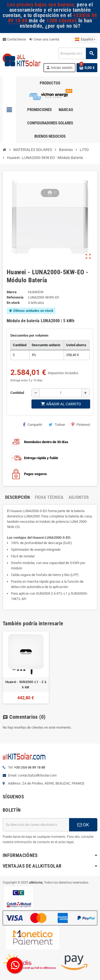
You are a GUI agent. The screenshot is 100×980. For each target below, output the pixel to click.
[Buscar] (78, 53)
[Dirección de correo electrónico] (36, 825)
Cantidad (17, 393)
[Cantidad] (61, 393)
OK (83, 825)
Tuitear (57, 424)
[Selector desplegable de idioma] (85, 39)
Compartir (33, 424)
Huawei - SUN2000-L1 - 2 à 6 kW (26, 685)
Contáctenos (14, 39)
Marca (12, 292)
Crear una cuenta (44, 39)
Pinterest (81, 424)
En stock (13, 303)
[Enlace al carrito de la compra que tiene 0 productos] (87, 68)
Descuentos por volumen (29, 335)
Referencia (15, 297)
